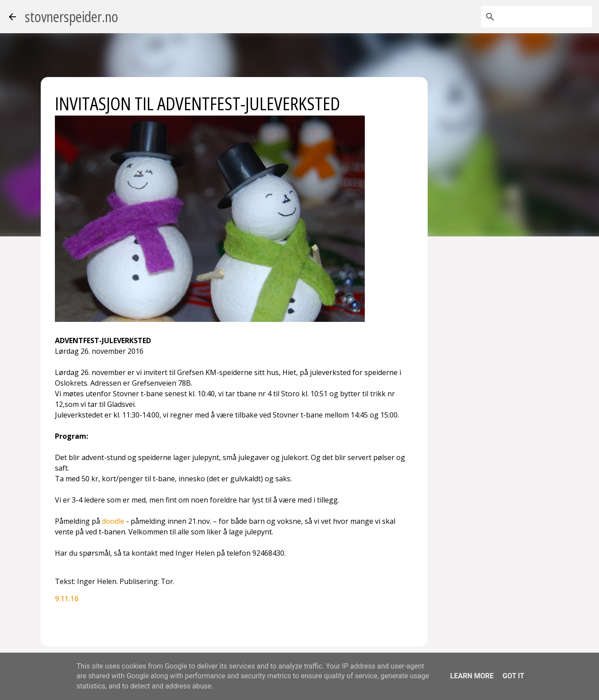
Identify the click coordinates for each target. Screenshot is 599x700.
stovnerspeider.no (71, 17)
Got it (513, 676)
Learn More (472, 676)
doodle (113, 521)
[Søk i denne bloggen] (545, 17)
